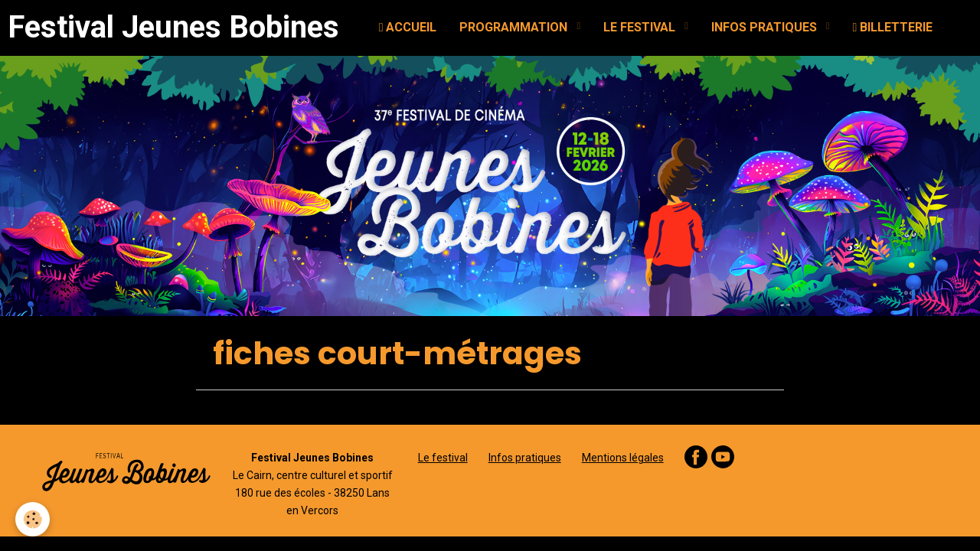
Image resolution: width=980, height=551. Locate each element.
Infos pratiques (525, 458)
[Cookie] (33, 519)
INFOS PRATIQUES (766, 27)
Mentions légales (623, 458)
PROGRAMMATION (515, 27)
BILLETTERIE (893, 27)
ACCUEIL (408, 27)
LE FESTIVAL (641, 27)
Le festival (443, 458)
